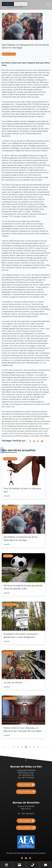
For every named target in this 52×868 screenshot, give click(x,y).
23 (38, 747)
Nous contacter (25, 792)
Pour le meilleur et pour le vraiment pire (22, 490)
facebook (22, 858)
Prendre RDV (6, 865)
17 (14, 747)
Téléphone (33, 865)
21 (30, 747)
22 (34, 747)
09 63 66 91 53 (28, 775)
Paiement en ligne (19, 865)
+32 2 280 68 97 (28, 814)
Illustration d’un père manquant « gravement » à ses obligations (21, 636)
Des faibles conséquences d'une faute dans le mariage (20, 539)
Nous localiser (25, 785)
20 (26, 747)
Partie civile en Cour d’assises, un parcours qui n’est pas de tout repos (23, 729)
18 (18, 747)
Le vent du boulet (13, 682)
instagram (30, 858)
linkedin (26, 858)
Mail (46, 865)
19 (22, 747)
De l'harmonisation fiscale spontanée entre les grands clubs (23, 587)
